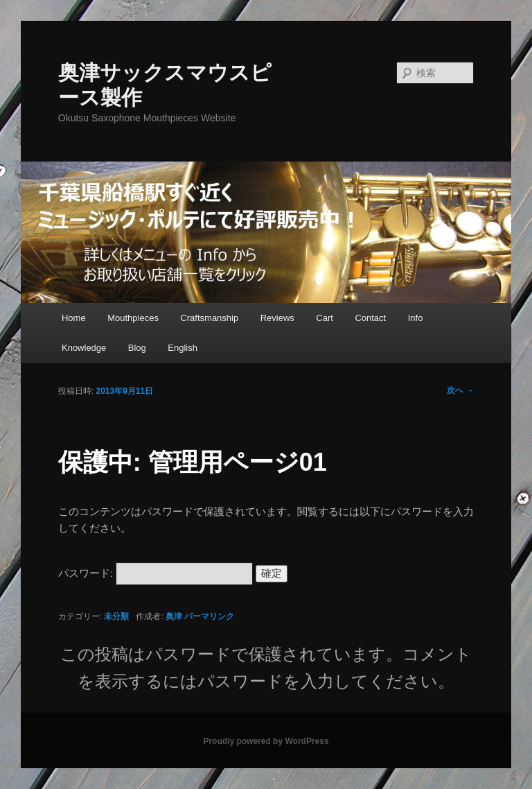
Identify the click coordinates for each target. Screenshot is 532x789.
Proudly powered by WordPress (266, 741)
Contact (370, 318)
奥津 (174, 616)
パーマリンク (209, 616)
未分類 (116, 616)
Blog (137, 348)
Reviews (277, 318)
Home (74, 318)
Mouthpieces (133, 318)
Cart (325, 318)
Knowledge (84, 348)
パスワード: (156, 573)
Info (416, 318)
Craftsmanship (209, 318)
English (183, 348)
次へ (460, 390)
